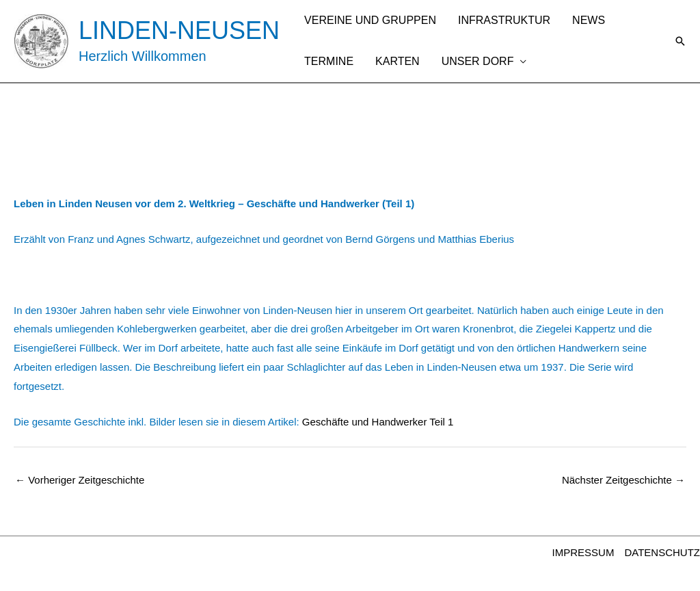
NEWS (589, 20)
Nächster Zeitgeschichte (623, 480)
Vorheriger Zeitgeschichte (80, 480)
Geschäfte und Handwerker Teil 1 (378, 422)
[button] (680, 41)
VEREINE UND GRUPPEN (370, 20)
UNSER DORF (478, 61)
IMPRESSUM (583, 552)
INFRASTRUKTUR (504, 20)
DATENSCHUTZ (662, 552)
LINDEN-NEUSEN (179, 30)
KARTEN (398, 61)
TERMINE (329, 61)
